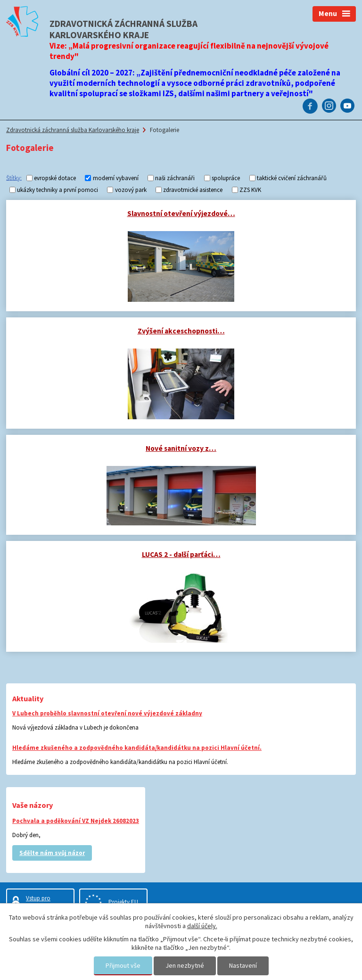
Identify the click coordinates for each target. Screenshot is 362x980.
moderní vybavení (116, 178)
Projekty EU (123, 902)
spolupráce (226, 178)
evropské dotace (55, 178)
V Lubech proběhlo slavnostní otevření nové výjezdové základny (107, 713)
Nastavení (243, 965)
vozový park (131, 190)
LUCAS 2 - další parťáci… (181, 554)
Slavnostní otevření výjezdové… (181, 213)
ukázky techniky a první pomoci (58, 190)
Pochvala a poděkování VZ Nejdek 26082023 (76, 821)
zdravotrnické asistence (193, 190)
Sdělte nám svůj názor (52, 853)
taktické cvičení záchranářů (292, 178)
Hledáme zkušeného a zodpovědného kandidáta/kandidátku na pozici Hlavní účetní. (137, 748)
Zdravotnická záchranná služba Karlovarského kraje (73, 130)
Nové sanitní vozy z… (181, 448)
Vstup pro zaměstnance (43, 902)
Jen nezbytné (185, 965)
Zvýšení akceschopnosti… (181, 331)
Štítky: (14, 178)
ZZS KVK (250, 190)
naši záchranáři (175, 178)
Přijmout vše (123, 965)
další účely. (202, 926)
